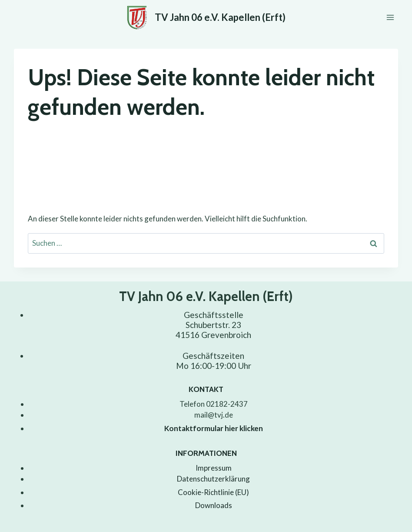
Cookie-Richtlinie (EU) (213, 492)
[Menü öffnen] (390, 17)
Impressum (214, 468)
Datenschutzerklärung (213, 479)
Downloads (214, 505)
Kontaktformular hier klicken (214, 428)
